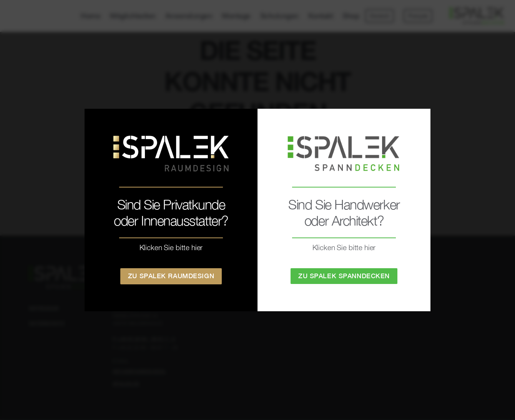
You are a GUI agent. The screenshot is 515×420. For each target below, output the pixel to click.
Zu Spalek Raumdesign (171, 276)
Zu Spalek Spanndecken (344, 276)
